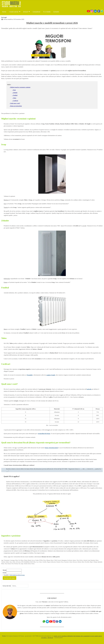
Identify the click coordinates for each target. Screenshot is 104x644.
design (48, 434)
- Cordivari (15, 101)
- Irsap (14, 90)
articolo (89, 389)
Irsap (4, 144)
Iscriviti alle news (9, 578)
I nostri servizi (14, 12)
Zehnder (5, 221)
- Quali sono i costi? (15, 103)
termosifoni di (42, 434)
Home (4, 12)
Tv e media (47, 12)
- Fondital (15, 95)
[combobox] (20, 586)
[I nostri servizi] (19, 12)
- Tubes (14, 98)
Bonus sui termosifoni (16, 106)
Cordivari (6, 364)
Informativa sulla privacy (17, 575)
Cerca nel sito (7, 586)
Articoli (25, 12)
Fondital (5, 288)
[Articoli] (29, 12)
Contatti (56, 12)
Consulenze (36, 12)
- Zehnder (15, 93)
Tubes (4, 338)
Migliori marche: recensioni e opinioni (20, 87)
